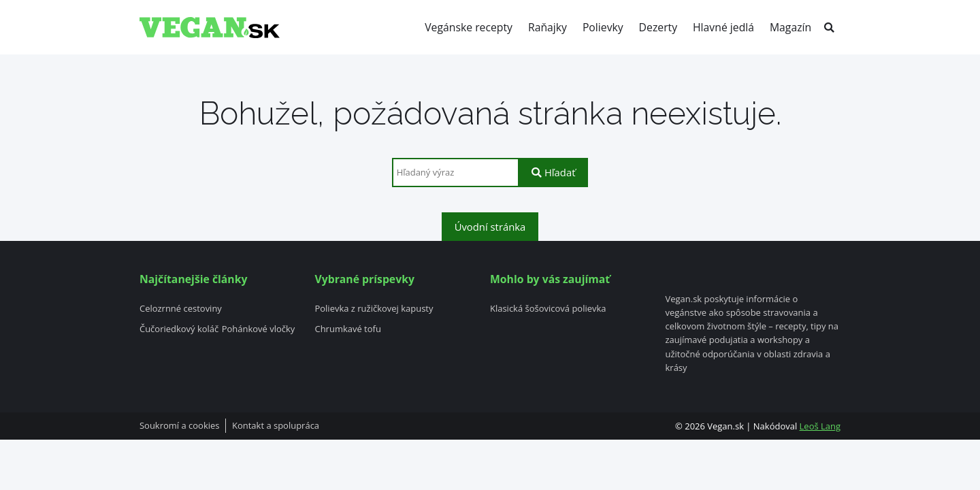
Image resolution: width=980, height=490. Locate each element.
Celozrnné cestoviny (181, 309)
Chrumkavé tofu (347, 329)
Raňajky (548, 27)
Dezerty (658, 27)
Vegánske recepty (469, 27)
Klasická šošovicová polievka (548, 309)
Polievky (603, 27)
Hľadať (553, 172)
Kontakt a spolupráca (276, 426)
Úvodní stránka (490, 227)
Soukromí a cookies (180, 426)
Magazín (790, 27)
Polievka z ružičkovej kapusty (374, 309)
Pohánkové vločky (259, 329)
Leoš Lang (820, 426)
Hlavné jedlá (723, 27)
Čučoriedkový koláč (179, 329)
